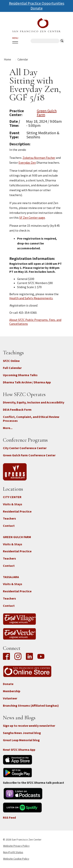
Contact (9, 526)
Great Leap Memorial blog (21, 740)
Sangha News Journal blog (22, 733)
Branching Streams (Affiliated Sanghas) (31, 705)
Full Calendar (12, 368)
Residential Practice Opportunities (37, 3)
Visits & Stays (13, 504)
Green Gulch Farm (47, 113)
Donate (37, 8)
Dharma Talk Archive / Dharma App (27, 382)
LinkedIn (29, 657)
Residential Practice (17, 511)
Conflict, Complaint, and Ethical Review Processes (31, 419)
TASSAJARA (11, 577)
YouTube (41, 657)
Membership (12, 691)
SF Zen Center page (32, 218)
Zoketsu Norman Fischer (39, 158)
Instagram (18, 657)
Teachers (9, 518)
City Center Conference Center (25, 448)
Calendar (23, 59)
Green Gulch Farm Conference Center (29, 455)
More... (8, 428)
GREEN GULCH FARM (17, 537)
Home (7, 59)
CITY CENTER (12, 497)
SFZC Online (11, 361)
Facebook (7, 657)
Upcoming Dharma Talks (20, 375)
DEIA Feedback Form (17, 410)
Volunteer (10, 698)
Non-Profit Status (13, 852)
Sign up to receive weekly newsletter (29, 726)
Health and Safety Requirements (31, 298)
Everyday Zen (27, 163)
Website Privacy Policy (16, 846)
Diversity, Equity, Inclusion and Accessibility (34, 402)
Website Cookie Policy (16, 859)
